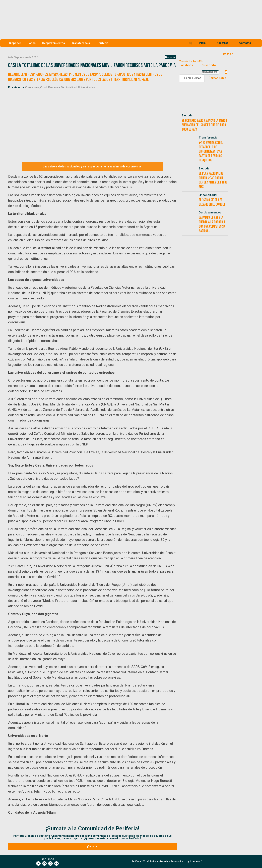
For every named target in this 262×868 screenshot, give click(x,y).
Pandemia (54, 87)
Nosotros (222, 43)
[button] (92, 847)
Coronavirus (32, 87)
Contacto (245, 43)
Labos (32, 43)
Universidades (87, 87)
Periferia (102, 43)
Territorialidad (69, 87)
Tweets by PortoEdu (191, 61)
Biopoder (15, 43)
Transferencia (81, 43)
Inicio (202, 43)
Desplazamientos (54, 43)
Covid (44, 87)
